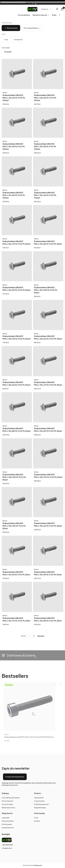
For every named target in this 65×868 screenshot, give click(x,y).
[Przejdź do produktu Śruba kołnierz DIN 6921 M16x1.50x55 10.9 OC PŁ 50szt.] (48, 551)
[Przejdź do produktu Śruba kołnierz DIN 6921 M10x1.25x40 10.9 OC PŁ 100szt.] (17, 74)
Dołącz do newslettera (15, 777)
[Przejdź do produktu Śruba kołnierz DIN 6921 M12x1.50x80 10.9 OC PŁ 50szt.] (48, 220)
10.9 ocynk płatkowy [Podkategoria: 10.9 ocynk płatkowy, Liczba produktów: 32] (32, 28)
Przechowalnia (7, 824)
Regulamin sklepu (40, 808)
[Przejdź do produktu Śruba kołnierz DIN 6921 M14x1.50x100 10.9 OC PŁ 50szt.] (17, 453)
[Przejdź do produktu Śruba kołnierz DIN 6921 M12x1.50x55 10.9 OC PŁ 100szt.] (48, 123)
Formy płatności (7, 801)
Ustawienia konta (8, 828)
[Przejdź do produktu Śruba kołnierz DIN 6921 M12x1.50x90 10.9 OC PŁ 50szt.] (17, 266)
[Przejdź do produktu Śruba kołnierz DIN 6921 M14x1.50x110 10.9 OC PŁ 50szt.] (48, 453)
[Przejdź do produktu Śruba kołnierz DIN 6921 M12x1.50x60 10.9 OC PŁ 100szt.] (48, 171)
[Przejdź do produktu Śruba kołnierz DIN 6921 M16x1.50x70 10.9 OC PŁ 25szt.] (17, 597)
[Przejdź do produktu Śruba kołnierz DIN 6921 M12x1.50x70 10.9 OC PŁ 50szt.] (17, 220)
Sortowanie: (6, 48)
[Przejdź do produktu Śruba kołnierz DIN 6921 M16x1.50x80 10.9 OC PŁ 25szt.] (48, 597)
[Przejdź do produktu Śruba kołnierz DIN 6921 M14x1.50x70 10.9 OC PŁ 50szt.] (48, 361)
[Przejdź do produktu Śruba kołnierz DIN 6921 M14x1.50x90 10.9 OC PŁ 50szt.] (48, 407)
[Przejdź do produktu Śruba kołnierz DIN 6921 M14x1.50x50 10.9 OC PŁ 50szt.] (17, 315)
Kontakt (37, 821)
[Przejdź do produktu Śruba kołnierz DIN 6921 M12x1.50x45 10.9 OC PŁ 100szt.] (17, 123)
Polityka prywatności (41, 804)
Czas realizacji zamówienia (11, 798)
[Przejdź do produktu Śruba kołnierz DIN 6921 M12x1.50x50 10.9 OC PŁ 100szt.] (17, 171)
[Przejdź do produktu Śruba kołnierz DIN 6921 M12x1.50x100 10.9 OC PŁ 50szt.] (48, 266)
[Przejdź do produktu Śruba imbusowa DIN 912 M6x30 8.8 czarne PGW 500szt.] (29, 707)
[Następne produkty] (41, 636)
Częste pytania (39, 801)
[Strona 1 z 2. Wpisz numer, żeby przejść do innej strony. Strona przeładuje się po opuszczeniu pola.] (29, 636)
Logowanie (6, 818)
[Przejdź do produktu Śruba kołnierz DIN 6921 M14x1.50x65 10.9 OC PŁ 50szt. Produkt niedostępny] (17, 361)
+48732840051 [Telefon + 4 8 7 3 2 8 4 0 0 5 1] (7, 845)
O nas (36, 818)
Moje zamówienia (8, 821)
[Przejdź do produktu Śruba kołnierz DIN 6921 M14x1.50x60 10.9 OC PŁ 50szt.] (48, 315)
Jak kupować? (39, 798)
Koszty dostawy (7, 804)
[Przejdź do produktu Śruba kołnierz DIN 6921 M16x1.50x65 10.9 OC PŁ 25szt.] (17, 551)
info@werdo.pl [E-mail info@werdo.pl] (7, 848)
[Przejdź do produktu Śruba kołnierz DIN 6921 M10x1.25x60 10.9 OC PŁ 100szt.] (48, 74)
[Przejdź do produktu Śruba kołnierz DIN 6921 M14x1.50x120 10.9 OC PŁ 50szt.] (17, 502)
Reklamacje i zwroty (9, 808)
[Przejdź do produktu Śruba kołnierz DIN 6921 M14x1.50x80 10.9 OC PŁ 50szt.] (17, 407)
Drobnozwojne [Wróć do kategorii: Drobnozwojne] (11, 28)
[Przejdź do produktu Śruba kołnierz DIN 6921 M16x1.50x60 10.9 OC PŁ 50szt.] (48, 502)
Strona (23, 636)
